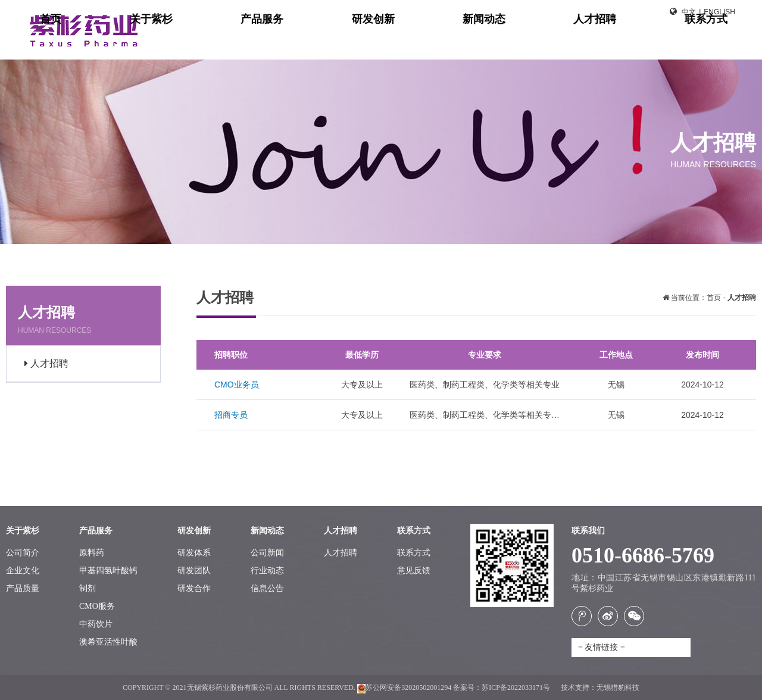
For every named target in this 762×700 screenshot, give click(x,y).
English (719, 12)
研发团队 (194, 571)
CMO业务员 (237, 385)
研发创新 (513, 42)
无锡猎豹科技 (618, 687)
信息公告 (267, 588)
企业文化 (23, 571)
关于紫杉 (377, 42)
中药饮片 (96, 624)
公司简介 (23, 553)
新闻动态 (581, 42)
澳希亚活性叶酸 (108, 642)
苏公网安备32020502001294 (404, 687)
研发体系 (194, 553)
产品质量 (23, 588)
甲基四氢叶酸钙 (108, 571)
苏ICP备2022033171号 (517, 687)
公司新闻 (267, 553)
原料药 (92, 553)
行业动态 (267, 571)
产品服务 (445, 42)
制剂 (88, 588)
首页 (320, 42)
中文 (689, 12)
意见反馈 (414, 571)
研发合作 (194, 588)
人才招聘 (649, 42)
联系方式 (717, 42)
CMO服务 (97, 606)
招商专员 (231, 415)
